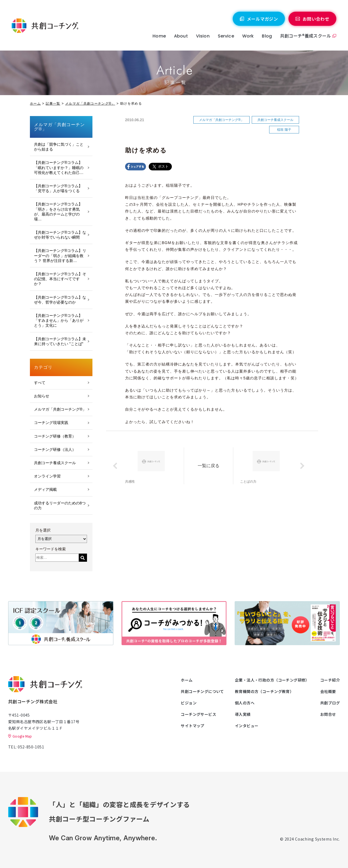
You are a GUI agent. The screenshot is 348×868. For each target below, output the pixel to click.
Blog (267, 36)
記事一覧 (53, 104)
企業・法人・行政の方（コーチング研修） (272, 680)
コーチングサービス (198, 714)
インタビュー (247, 726)
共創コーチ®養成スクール (305, 36)
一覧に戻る (209, 466)
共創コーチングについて (202, 691)
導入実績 (243, 714)
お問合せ (328, 714)
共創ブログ (330, 703)
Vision (203, 36)
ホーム (35, 104)
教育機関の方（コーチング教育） (264, 691)
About (181, 36)
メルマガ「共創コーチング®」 (90, 104)
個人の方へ (245, 703)
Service (226, 36)
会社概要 (328, 691)
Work (248, 36)
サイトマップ (193, 726)
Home (159, 36)
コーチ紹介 (330, 680)
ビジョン (189, 703)
